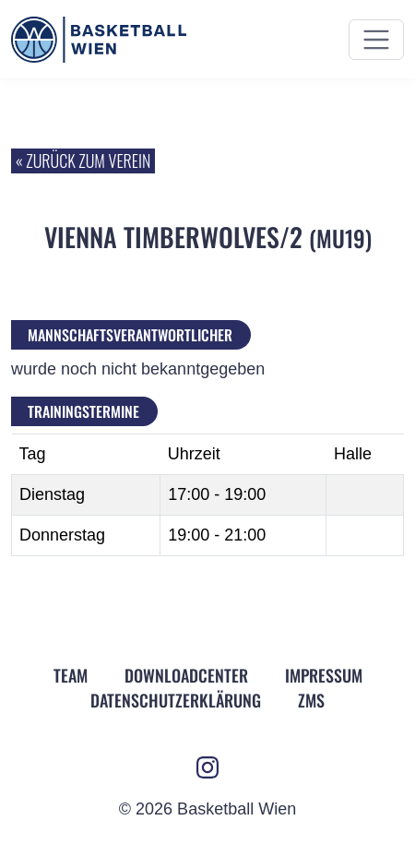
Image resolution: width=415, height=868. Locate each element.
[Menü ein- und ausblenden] (376, 40)
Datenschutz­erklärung (176, 700)
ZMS (311, 700)
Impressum (324, 675)
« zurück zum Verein (83, 161)
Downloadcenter (186, 675)
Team (71, 675)
